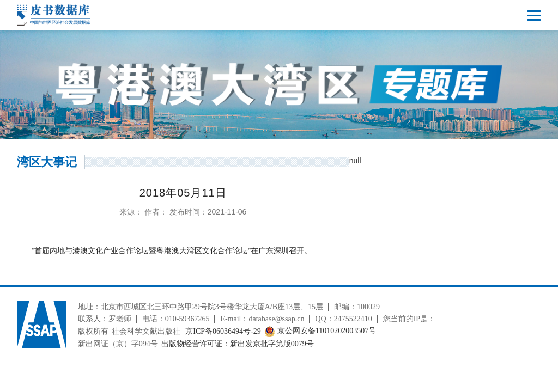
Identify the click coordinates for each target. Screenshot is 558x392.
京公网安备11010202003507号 (320, 331)
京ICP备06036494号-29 (223, 331)
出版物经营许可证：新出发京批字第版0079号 (238, 344)
